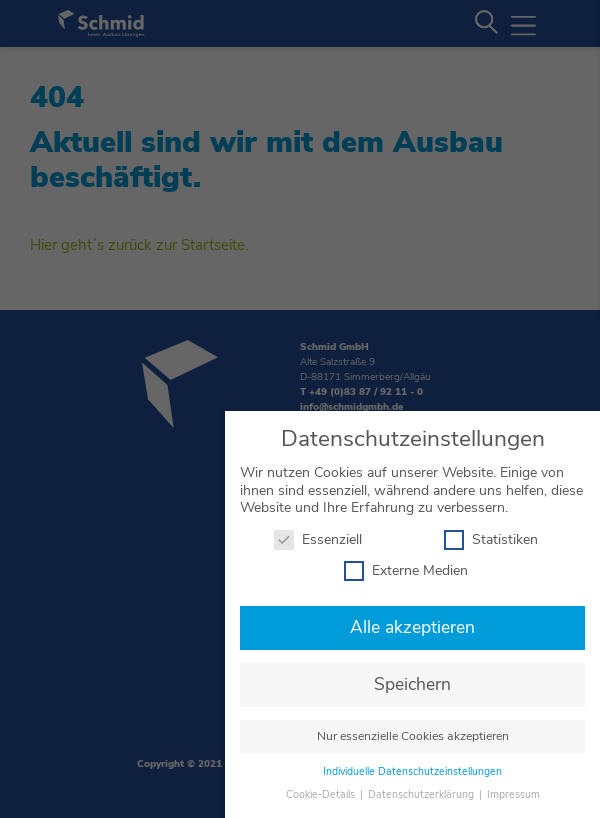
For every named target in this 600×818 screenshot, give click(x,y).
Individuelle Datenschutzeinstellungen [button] (412, 766)
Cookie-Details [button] (322, 788)
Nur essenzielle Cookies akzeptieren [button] (413, 731)
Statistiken (491, 533)
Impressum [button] (513, 788)
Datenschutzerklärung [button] (422, 788)
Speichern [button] (412, 679)
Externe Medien (406, 565)
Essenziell (318, 533)
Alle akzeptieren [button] (412, 622)
